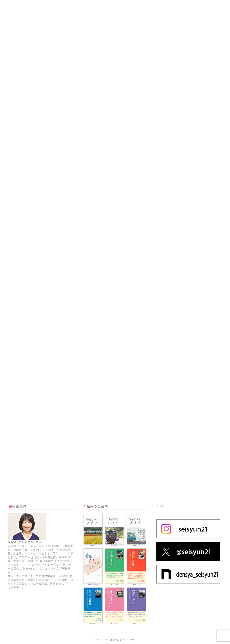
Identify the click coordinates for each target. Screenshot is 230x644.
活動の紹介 (72, 5)
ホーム (29, 5)
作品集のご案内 (158, 5)
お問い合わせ (201, 5)
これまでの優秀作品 (115, 5)
